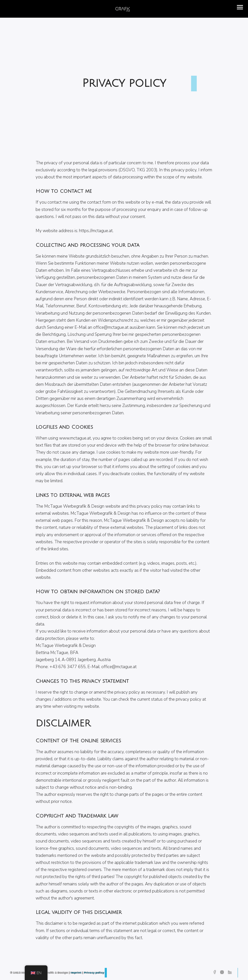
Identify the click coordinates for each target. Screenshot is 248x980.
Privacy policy (94, 973)
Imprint (76, 973)
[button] (240, 7)
